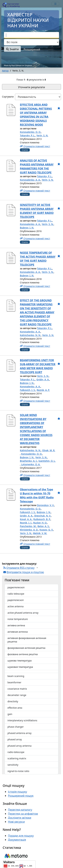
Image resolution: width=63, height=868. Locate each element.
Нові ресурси (16, 822)
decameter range (17, 695)
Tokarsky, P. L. (28, 135)
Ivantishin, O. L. (47, 461)
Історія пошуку (18, 792)
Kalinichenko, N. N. (30, 335)
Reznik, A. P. (43, 390)
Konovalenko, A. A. (30, 180)
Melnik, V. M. (40, 533)
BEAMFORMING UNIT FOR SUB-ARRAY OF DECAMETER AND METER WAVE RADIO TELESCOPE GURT (38, 366)
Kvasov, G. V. (46, 530)
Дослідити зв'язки (20, 818)
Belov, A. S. (44, 526)
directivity (13, 701)
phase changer (16, 727)
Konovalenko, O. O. (30, 132)
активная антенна (18, 632)
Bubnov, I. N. (27, 228)
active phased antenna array (23, 613)
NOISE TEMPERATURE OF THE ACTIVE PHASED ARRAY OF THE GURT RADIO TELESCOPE (38, 259)
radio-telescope (16, 752)
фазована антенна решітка (23, 654)
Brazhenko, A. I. (29, 461)
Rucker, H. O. (40, 523)
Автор (5, 71)
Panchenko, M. (28, 526)
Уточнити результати (32, 87)
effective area (15, 708)
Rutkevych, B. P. (42, 519)
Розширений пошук (21, 796)
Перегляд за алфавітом (23, 814)
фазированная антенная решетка (26, 648)
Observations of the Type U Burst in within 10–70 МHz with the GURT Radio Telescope (37, 495)
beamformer (14, 682)
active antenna (16, 606)
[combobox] (32, 35)
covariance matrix (17, 689)
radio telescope (16, 594)
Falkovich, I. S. (28, 390)
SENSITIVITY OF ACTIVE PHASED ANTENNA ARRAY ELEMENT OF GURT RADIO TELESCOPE (37, 211)
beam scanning (16, 676)
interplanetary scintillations (22, 720)
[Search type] (32, 42)
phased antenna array (19, 733)
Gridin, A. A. (43, 379)
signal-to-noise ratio (18, 771)
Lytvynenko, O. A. (31, 464)
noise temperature (18, 619)
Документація (17, 840)
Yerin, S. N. (42, 135)
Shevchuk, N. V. (42, 516)
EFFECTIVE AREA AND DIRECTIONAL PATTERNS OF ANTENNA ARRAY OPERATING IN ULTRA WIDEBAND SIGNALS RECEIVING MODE (36, 115)
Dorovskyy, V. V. (46, 505)
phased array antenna (19, 746)
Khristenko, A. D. (29, 530)
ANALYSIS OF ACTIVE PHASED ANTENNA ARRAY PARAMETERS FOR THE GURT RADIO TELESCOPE (37, 167)
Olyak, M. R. (49, 450)
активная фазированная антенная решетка (27, 640)
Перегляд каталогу (20, 810)
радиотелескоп (16, 587)
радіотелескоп (16, 600)
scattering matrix (17, 758)
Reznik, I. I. (26, 523)
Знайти (12, 49)
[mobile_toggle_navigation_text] (55, 4)
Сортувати (8, 97)
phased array (15, 739)
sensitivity (13, 765)
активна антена (16, 625)
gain (10, 714)
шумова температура (20, 661)
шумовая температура (20, 667)
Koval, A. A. (26, 519)
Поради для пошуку (21, 836)
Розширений (32, 50)
